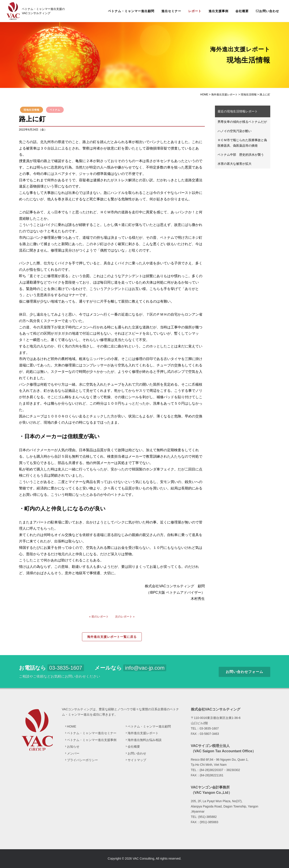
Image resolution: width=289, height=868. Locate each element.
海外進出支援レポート (143, 733)
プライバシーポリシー (82, 760)
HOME (72, 726)
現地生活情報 (32, 110)
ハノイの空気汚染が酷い (235, 131)
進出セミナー (171, 11)
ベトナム (55, 110)
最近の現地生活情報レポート (238, 111)
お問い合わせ (267, 11)
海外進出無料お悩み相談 (145, 740)
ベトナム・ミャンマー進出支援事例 (92, 740)
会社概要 (242, 11)
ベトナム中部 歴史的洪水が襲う (241, 155)
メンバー (73, 753)
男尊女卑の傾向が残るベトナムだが (242, 122)
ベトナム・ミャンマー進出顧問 (131, 11)
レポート (195, 11)
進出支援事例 (218, 11)
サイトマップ (137, 760)
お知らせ (73, 747)
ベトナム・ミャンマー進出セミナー (92, 733)
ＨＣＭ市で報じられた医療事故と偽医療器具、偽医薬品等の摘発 (242, 143)
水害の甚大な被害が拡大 (235, 164)
